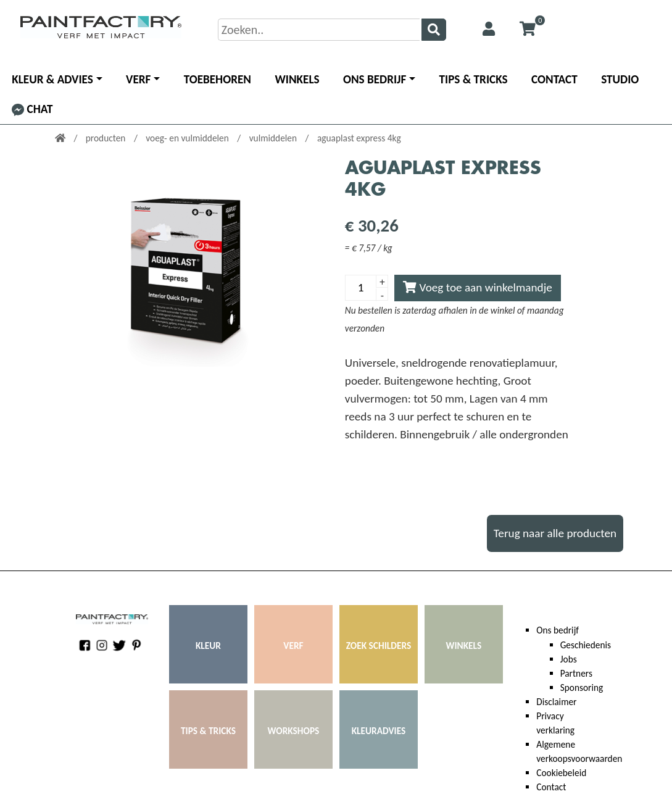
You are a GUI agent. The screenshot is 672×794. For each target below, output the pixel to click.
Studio (620, 79)
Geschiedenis (586, 645)
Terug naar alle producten (555, 533)
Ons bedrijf (375, 79)
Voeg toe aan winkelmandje (478, 287)
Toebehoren (218, 79)
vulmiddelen (274, 138)
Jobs (569, 659)
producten (107, 138)
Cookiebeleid (561, 773)
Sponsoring (582, 687)
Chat (32, 109)
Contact (554, 79)
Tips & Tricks (474, 79)
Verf (138, 79)
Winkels (297, 79)
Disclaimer (556, 702)
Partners (576, 673)
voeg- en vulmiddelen (188, 138)
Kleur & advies (52, 79)
